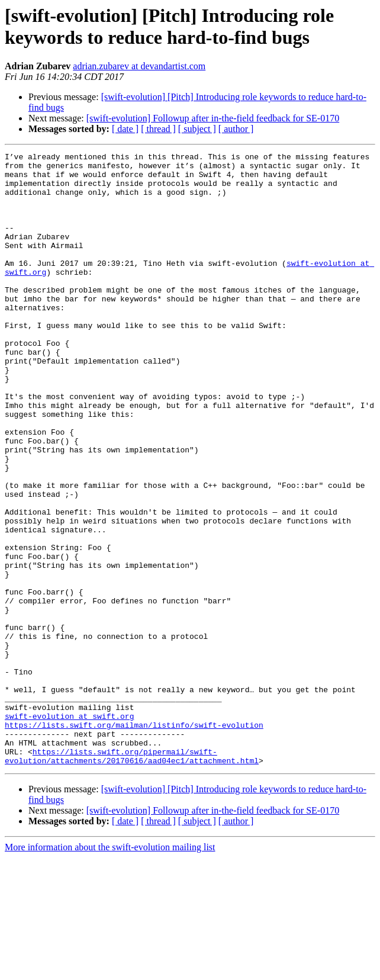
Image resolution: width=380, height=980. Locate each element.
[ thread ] (158, 129)
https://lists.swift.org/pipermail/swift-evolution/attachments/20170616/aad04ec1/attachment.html (132, 878)
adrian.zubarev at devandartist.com (139, 66)
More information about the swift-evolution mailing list (110, 970)
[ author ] (236, 129)
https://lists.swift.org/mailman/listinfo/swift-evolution (134, 840)
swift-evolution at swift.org (69, 830)
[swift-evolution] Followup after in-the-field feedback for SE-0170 (213, 118)
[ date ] (125, 129)
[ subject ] (197, 129)
